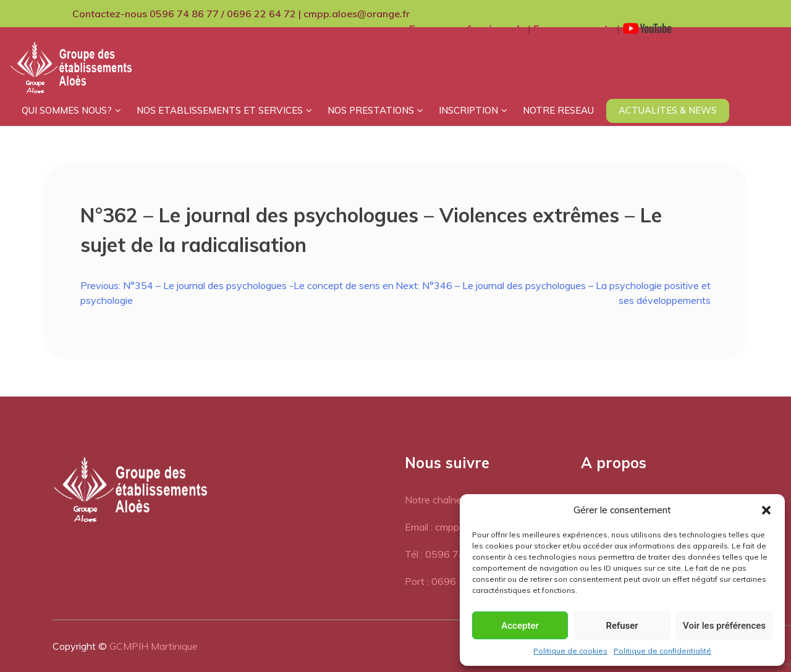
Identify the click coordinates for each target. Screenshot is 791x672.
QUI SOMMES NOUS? (67, 110)
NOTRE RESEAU (558, 110)
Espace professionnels (467, 28)
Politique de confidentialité (662, 651)
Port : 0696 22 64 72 (453, 581)
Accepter (520, 626)
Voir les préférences (724, 626)
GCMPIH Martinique (154, 646)
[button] (766, 510)
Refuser (622, 626)
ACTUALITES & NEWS (668, 110)
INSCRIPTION (468, 110)
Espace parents (574, 28)
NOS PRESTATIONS (371, 110)
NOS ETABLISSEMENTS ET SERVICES (220, 110)
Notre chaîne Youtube (452, 500)
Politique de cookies (570, 651)
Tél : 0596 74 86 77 (450, 554)
